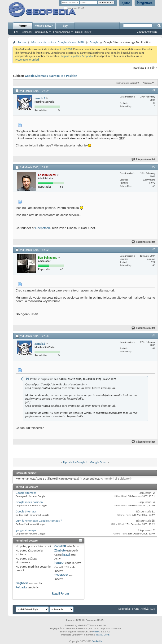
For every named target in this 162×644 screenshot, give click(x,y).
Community (42, 32)
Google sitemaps (26, 493)
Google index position (29, 502)
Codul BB (60, 546)
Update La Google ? (75, 462)
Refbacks (21, 587)
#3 (154, 249)
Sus (153, 609)
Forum (23, 26)
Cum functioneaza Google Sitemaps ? (39, 521)
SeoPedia (97, 641)
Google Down (99, 462)
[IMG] (66, 555)
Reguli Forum (60, 593)
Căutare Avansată (147, 32)
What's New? (44, 26)
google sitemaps (26, 530)
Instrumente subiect (127, 83)
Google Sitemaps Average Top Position (51, 76)
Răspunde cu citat (144, 159)
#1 (154, 90)
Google (94, 42)
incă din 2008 (64, 49)
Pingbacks (22, 583)
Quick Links (82, 32)
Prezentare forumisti (27, 60)
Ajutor (126, 3)
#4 (154, 335)
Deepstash (43, 228)
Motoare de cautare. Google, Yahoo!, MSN (58, 42)
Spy (65, 26)
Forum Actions (61, 32)
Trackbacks (61, 575)
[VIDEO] (59, 563)
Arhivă (144, 609)
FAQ (17, 32)
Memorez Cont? (74, 8)
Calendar (27, 32)
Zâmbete (60, 550)
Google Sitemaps (26, 511)
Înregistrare (145, 3)
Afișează (147, 83)
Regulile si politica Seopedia (77, 56)
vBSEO (97, 632)
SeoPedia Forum (129, 609)
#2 (154, 167)
